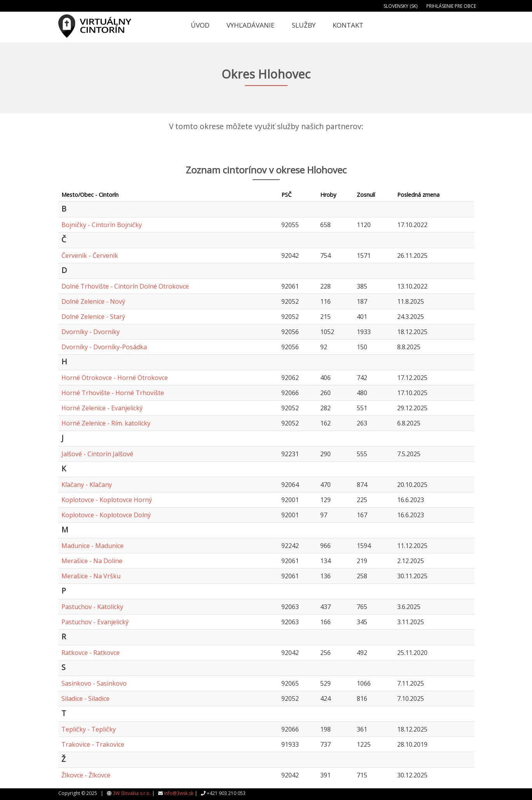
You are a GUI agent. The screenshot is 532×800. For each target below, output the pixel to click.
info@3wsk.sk (179, 793)
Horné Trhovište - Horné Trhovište (113, 393)
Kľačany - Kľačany (87, 485)
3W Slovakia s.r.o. (132, 793)
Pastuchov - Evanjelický (95, 622)
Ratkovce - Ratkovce (91, 653)
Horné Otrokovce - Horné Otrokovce (115, 378)
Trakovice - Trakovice (93, 744)
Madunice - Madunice (92, 546)
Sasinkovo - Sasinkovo (94, 683)
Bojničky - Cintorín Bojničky (102, 225)
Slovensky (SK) (400, 6)
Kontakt (348, 25)
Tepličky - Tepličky (89, 729)
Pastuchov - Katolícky (92, 607)
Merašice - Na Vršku (91, 576)
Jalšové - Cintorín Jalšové (97, 454)
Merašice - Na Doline (92, 561)
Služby (304, 25)
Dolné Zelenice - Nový (93, 301)
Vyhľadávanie (251, 25)
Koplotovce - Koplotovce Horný (107, 500)
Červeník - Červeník (90, 256)
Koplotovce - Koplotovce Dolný (106, 515)
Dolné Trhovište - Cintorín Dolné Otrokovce (125, 286)
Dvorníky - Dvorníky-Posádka (104, 347)
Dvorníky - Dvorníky (91, 332)
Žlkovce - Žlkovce (86, 775)
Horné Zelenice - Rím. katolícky (106, 423)
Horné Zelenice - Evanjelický (102, 408)
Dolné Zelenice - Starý (93, 317)
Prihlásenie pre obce (451, 6)
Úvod (200, 25)
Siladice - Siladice (85, 698)
